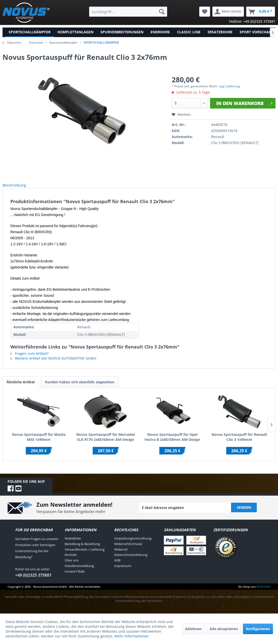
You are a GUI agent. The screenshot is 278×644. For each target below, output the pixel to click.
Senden (244, 513)
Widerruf (121, 555)
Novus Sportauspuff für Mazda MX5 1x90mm (39, 442)
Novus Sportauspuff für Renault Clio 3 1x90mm (239, 442)
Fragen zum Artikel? (29, 359)
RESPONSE (263, 592)
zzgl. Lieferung (229, 86)
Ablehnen (193, 629)
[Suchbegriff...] (128, 12)
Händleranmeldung (79, 571)
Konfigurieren (258, 629)
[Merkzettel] (205, 12)
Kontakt (71, 560)
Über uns (72, 566)
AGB (117, 566)
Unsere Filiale (75, 577)
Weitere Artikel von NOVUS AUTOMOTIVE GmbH (53, 364)
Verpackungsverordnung (133, 544)
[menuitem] (128, 12)
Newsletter (73, 544)
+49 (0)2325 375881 (33, 581)
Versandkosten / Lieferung (85, 555)
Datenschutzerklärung (131, 560)
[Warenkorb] (261, 12)
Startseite (36, 43)
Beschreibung (18, 188)
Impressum (123, 571)
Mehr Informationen (132, 636)
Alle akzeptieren (224, 629)
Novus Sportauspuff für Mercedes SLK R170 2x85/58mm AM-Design (106, 442)
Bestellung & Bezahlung (82, 549)
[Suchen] (162, 12)
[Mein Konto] (228, 12)
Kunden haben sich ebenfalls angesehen (80, 387)
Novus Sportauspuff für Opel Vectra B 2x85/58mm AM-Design (172, 442)
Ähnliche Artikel (21, 387)
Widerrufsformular (128, 549)
